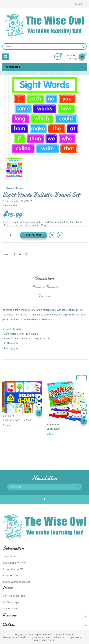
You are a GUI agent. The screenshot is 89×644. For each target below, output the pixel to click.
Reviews (45, 296)
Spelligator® (53, 429)
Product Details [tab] (45, 287)
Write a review (10, 205)
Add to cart (34, 235)
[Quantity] (10, 235)
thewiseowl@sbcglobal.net (16, 582)
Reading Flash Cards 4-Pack (17, 420)
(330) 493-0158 (10, 575)
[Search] (44, 46)
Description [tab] (44, 278)
